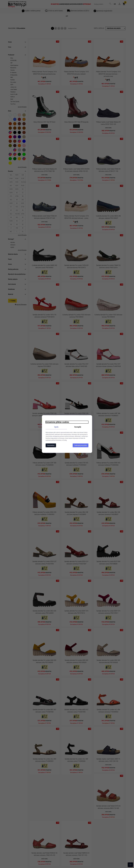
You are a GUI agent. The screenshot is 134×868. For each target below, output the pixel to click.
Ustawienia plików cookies (57, 422)
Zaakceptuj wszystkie (81, 445)
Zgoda (56, 427)
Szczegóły (78, 427)
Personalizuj (51, 445)
